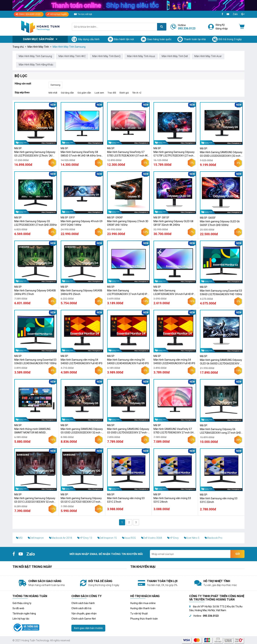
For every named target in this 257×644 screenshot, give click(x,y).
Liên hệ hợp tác (21, 619)
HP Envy (173, 538)
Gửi (238, 554)
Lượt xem (99, 93)
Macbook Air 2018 (61, 538)
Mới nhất (53, 93)
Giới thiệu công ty (22, 603)
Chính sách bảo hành (83, 603)
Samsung (55, 85)
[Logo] (40, 27)
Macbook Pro (214, 538)
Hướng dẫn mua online (143, 603)
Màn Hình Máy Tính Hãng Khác (36, 65)
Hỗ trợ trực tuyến (57, 14)
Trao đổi (112, 93)
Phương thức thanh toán (144, 619)
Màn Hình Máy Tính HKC (72, 56)
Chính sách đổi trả (81, 608)
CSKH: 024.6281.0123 (28, 14)
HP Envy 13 (85, 538)
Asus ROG (129, 538)
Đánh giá (124, 93)
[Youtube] (228, 14)
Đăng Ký (220, 25)
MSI (19, 538)
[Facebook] (222, 14)
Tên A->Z (137, 93)
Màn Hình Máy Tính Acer (208, 56)
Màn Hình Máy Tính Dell (175, 56)
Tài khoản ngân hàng (24, 613)
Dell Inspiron (36, 538)
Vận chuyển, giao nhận (84, 613)
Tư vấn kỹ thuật (139, 613)
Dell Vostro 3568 (152, 538)
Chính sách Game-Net (84, 619)
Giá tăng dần (67, 93)
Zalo (235, 14)
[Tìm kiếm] (162, 27)
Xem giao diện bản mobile (88, 628)
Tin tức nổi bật (85, 14)
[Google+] (243, 14)
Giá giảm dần (84, 93)
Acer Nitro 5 (192, 538)
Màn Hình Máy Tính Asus (141, 56)
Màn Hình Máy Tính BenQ (106, 56)
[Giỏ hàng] (242, 27)
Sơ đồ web (18, 608)
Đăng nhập (222, 29)
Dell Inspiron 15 (107, 538)
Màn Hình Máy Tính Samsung (35, 56)
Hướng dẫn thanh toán (143, 608)
